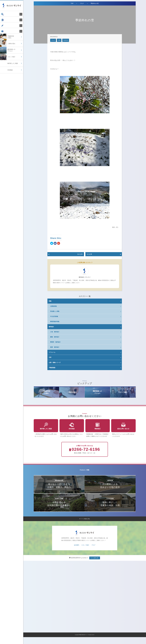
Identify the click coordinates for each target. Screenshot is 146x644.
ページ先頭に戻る (85, 526)
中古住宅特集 (54, 316)
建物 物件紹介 (55, 337)
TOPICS (66, 40)
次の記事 (89, 254)
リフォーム (52, 352)
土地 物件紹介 (55, 332)
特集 (50, 301)
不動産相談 (52, 368)
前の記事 (80, 254)
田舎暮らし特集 (55, 311)
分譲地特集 (53, 306)
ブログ (5, 27)
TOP (72, 3)
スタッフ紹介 (85, 552)
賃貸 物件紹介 (55, 347)
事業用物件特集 (55, 322)
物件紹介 (51, 327)
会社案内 (5, 21)
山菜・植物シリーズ (55, 362)
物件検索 (5, 14)
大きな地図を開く (95, 565)
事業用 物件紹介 (55, 342)
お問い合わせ (7, 34)
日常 (59, 40)
